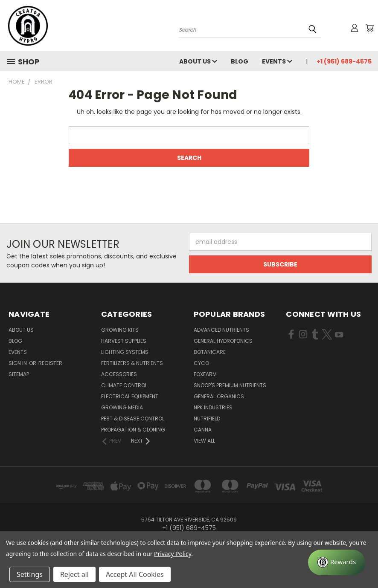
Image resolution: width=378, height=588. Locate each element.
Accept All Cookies (135, 574)
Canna (203, 430)
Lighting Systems (125, 352)
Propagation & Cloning (133, 430)
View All (204, 441)
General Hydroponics (223, 341)
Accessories (119, 374)
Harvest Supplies (124, 341)
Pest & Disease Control (133, 419)
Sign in (18, 363)
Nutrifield (207, 419)
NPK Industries (213, 407)
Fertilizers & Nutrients (132, 363)
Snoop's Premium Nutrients (230, 385)
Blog (240, 61)
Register (50, 363)
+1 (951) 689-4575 (344, 61)
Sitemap (19, 374)
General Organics (219, 396)
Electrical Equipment (130, 396)
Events (277, 61)
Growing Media (122, 407)
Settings (30, 574)
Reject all (74, 574)
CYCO (201, 363)
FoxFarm (205, 374)
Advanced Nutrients (221, 330)
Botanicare (210, 352)
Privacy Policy (173, 554)
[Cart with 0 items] (369, 28)
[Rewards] (337, 562)
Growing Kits (120, 330)
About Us (198, 61)
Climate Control (124, 385)
